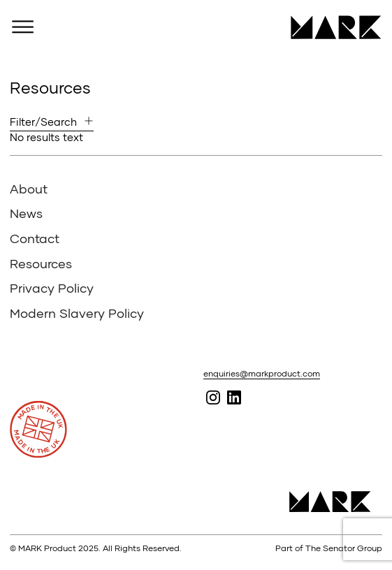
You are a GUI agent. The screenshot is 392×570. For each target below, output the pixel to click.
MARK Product (331, 27)
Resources (41, 263)
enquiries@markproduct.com (262, 373)
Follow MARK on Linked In (234, 398)
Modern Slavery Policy (77, 313)
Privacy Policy (52, 288)
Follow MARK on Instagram (213, 398)
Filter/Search (43, 122)
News (26, 213)
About (29, 189)
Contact (35, 238)
